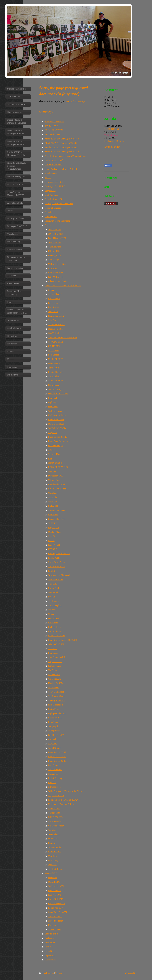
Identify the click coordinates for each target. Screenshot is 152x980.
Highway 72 (53, 402)
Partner (48, 947)
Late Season (53, 307)
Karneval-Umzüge (53, 208)
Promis (48, 225)
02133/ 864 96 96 (112, 129)
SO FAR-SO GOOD (57, 428)
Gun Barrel (53, 592)
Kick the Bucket (55, 627)
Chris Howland (55, 247)
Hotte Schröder (55, 891)
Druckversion (47, 973)
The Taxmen (53, 601)
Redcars (52, 571)
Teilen (108, 166)
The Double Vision (56, 696)
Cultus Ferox (54, 709)
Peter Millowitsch (56, 277)
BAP (50, 458)
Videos (48, 178)
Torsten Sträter (54, 229)
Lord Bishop (53, 355)
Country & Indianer (57, 700)
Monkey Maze (54, 532)
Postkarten (53, 878)
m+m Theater (51, 217)
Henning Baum (55, 255)
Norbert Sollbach (55, 921)
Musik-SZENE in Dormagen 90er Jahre (62, 152)
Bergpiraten (53, 722)
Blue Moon (53, 515)
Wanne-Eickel (51, 873)
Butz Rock (53, 398)
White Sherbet (54, 363)
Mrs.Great (52, 502)
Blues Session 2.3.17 (57, 752)
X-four (51, 290)
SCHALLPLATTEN (54, 130)
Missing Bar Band (56, 424)
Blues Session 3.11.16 (58, 437)
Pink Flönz (53, 303)
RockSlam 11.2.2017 (57, 757)
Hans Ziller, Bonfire (57, 316)
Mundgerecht (54, 731)
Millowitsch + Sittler (57, 264)
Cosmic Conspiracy (57, 566)
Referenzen (50, 942)
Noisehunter (53, 493)
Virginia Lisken (55, 662)
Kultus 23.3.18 (54, 666)
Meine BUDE (54, 882)
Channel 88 (53, 774)
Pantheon (52, 783)
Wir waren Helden (56, 826)
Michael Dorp (54, 480)
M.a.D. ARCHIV (55, 359)
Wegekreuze (50, 191)
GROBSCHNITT (56, 342)
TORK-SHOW (51, 126)
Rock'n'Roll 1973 (56, 899)
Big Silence (53, 623)
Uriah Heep (53, 860)
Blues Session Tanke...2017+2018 (63, 640)
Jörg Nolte (53, 433)
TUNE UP (53, 649)
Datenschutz (50, 960)
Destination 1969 (55, 476)
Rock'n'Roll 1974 (56, 908)
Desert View (53, 618)
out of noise (53, 312)
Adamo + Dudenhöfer (58, 281)
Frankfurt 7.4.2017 (56, 735)
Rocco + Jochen (55, 631)
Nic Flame (53, 670)
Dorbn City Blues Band (58, 394)
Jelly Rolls (53, 744)
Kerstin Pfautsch (55, 372)
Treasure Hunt (54, 454)
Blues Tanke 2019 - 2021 (59, 441)
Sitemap (59, 973)
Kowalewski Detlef (56, 484)
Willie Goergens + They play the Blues (65, 791)
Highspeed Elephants (57, 713)
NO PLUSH (53, 687)
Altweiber (49, 212)
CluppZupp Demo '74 (57, 912)
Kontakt (48, 951)
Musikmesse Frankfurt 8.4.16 (61, 804)
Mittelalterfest (54, 808)
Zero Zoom (53, 765)
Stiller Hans (53, 839)
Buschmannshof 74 (56, 904)
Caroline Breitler (55, 381)
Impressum (50, 955)
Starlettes (52, 830)
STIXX (51, 541)
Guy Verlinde (54, 333)
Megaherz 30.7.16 (56, 795)
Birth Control (54, 299)
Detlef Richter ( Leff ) (54, 160)
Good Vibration (55, 916)
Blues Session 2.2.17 (57, 761)
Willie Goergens (55, 411)
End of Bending (55, 778)
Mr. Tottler (53, 497)
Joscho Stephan (55, 605)
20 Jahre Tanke (55, 847)
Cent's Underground (57, 692)
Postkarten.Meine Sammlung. (58, 221)
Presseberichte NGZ (54, 199)
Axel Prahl (53, 268)
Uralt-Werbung (51, 195)
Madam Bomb (54, 821)
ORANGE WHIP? (56, 644)
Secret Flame (54, 834)
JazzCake (52, 471)
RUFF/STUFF (54, 852)
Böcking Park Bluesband (59, 554)
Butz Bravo (53, 653)
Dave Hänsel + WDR (57, 238)
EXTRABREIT (55, 718)
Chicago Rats (54, 813)
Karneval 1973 (54, 895)
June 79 (51, 536)
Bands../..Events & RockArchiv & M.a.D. (63, 286)
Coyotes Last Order (56, 510)
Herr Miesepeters (56, 705)
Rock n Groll (54, 588)
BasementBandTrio (56, 636)
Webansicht (130, 973)
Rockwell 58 (54, 739)
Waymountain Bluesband (59, 575)
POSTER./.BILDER (54, 165)
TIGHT (51, 450)
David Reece (54, 385)
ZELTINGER (54, 346)
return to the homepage (75, 101)
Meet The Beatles (56, 329)
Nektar (51, 614)
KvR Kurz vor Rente (57, 415)
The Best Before (55, 869)
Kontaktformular (112, 147)
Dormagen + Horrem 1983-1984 (59, 204)
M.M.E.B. (52, 856)
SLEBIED (53, 523)
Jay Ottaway (53, 350)
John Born (53, 320)
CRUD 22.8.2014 (56, 817)
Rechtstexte (50, 938)
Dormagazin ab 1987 (54, 182)
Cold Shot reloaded (56, 657)
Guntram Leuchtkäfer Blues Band (63, 337)
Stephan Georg (54, 389)
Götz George (54, 260)
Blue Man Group (55, 273)
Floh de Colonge (55, 446)
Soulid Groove (54, 748)
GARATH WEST (56, 579)
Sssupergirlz (53, 726)
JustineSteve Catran (57, 562)
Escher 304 (53, 506)
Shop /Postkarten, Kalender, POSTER (61, 169)
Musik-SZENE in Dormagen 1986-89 (61, 147)
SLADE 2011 (54, 675)
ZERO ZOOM (54, 929)
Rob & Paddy (54, 558)
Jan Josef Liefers (55, 234)
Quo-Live (52, 865)
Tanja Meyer (54, 368)
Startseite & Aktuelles (54, 121)
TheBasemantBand (56, 325)
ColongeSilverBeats (57, 519)
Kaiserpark (53, 925)
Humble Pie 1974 (56, 683)
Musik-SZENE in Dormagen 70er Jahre (62, 139)
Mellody (52, 610)
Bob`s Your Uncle (56, 420)
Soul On (52, 597)
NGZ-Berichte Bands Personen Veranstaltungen (65, 156)
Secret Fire (53, 407)
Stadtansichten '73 (56, 886)
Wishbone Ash (54, 679)
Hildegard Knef (55, 251)
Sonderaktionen (52, 934)
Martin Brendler (55, 463)
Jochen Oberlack (55, 294)
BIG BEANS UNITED (58, 489)
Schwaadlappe (54, 787)
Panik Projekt (54, 545)
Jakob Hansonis (55, 770)
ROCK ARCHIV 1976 (58, 467)
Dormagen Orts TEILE (55, 186)
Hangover (52, 843)
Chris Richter (54, 376)
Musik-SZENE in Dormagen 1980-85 (61, 143)
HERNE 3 (52, 549)
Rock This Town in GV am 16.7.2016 (64, 800)
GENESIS (53, 584)
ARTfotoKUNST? (53, 173)
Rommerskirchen (52, 134)
